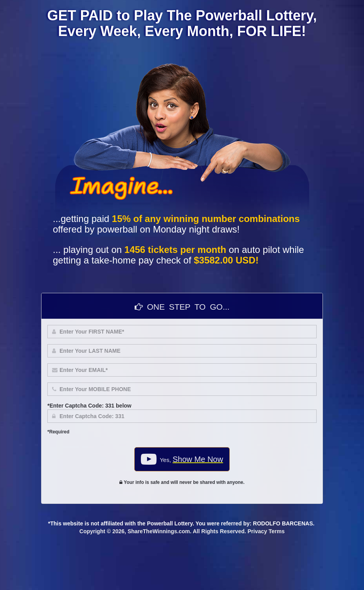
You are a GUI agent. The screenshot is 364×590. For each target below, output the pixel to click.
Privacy (258, 531)
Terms (277, 531)
